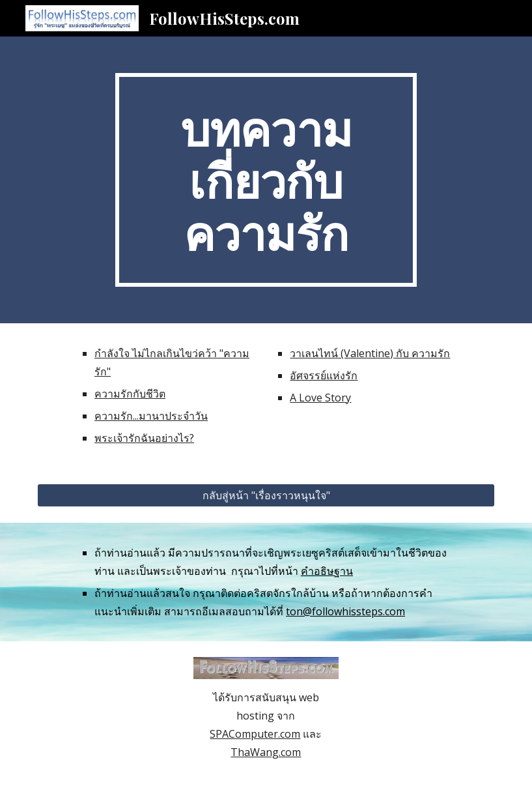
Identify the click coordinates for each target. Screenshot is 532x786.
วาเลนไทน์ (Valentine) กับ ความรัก (370, 353)
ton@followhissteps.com (345, 611)
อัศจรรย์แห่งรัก (324, 375)
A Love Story (320, 398)
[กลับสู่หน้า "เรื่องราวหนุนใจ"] (266, 495)
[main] (266, 180)
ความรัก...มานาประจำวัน (151, 416)
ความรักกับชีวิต (130, 394)
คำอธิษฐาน (327, 571)
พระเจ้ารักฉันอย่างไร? (144, 438)
